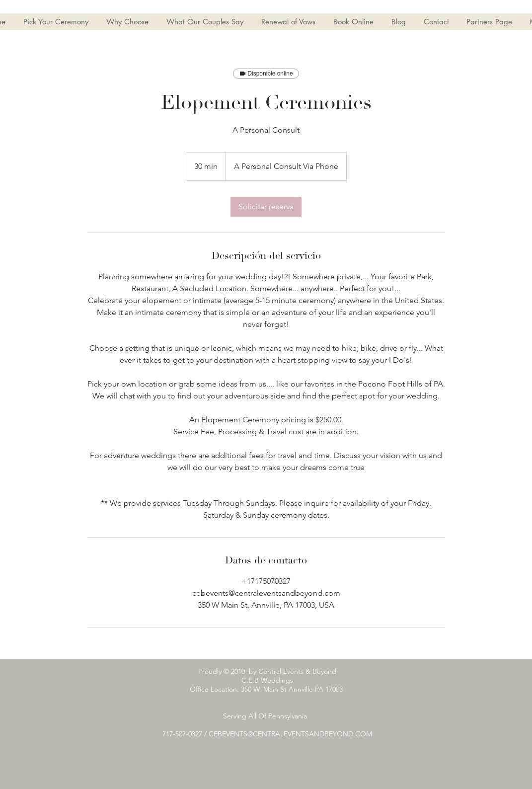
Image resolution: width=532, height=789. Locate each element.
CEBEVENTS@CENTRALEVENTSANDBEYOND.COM (290, 734)
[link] (266, 207)
